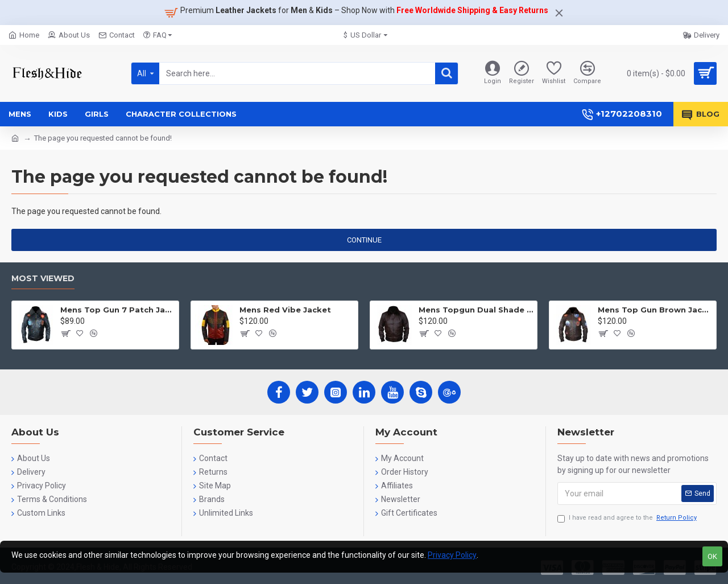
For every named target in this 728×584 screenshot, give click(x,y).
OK (712, 556)
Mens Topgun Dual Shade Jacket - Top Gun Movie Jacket (476, 310)
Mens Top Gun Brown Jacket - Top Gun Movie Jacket (655, 310)
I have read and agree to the (628, 518)
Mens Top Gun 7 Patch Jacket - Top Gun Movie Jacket (117, 310)
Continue (364, 240)
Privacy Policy (452, 555)
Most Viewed (43, 279)
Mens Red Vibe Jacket (285, 310)
